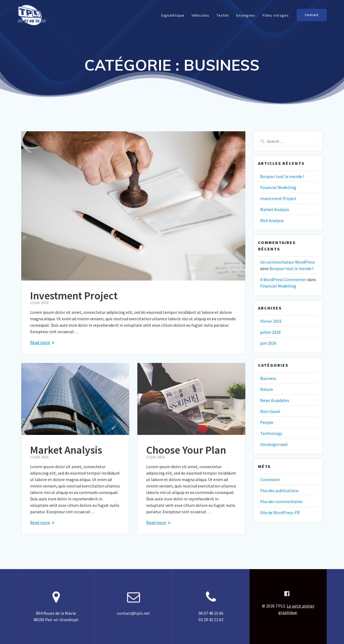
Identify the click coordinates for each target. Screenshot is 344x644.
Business (268, 378)
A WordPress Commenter (283, 279)
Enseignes (246, 15)
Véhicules (200, 15)
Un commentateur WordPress (288, 262)
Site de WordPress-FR (280, 512)
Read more (40, 342)
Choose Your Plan (186, 450)
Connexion (270, 479)
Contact (312, 15)
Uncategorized (274, 444)
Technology (271, 433)
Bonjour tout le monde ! (282, 176)
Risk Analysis (272, 220)
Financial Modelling (278, 187)
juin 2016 (268, 343)
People (267, 422)
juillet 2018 (270, 332)
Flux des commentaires (281, 501)
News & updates (275, 400)
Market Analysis (66, 450)
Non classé (270, 411)
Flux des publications (279, 490)
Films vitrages (276, 15)
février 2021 (271, 321)
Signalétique (173, 15)
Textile (223, 15)
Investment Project (74, 296)
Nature (267, 389)
